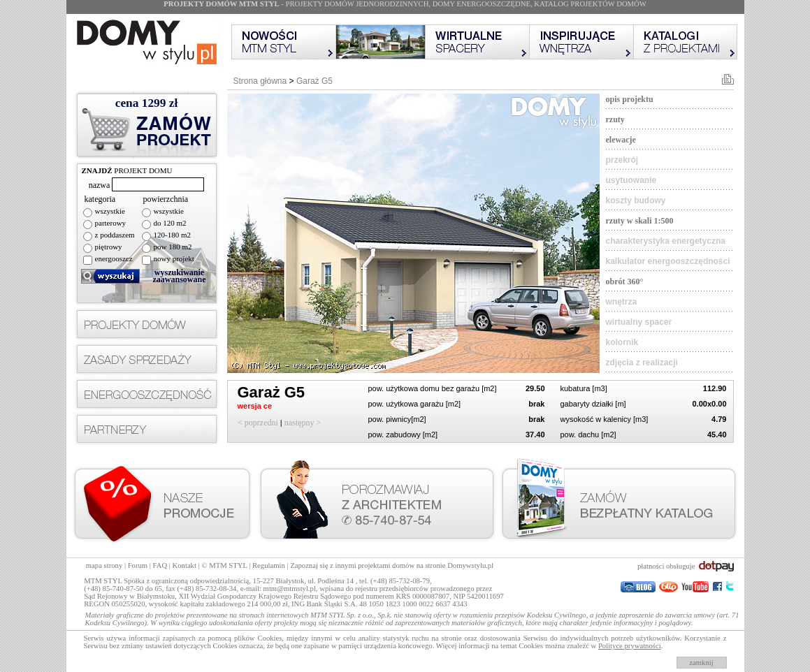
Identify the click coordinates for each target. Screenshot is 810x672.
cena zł (147, 103)
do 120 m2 (170, 223)
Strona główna (260, 81)
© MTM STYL (224, 565)
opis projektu (630, 99)
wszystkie (110, 211)
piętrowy (109, 247)
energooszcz (114, 258)
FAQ (160, 565)
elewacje (621, 140)
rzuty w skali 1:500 (640, 221)
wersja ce (256, 406)
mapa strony (104, 565)
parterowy (111, 223)
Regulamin (269, 565)
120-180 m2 (172, 235)
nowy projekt (174, 258)
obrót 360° (625, 282)
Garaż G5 (314, 81)
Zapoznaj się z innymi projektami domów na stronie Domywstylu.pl (392, 565)
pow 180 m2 (173, 247)
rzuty (615, 119)
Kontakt (185, 565)
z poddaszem (115, 235)
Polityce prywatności (630, 646)
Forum (138, 565)
